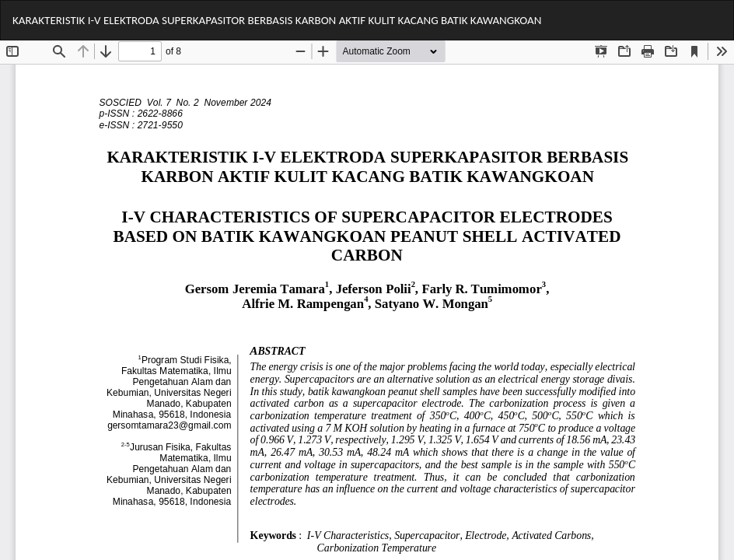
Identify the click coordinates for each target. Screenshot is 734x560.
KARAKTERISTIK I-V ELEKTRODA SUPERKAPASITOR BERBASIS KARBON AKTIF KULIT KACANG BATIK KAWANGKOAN (277, 20)
